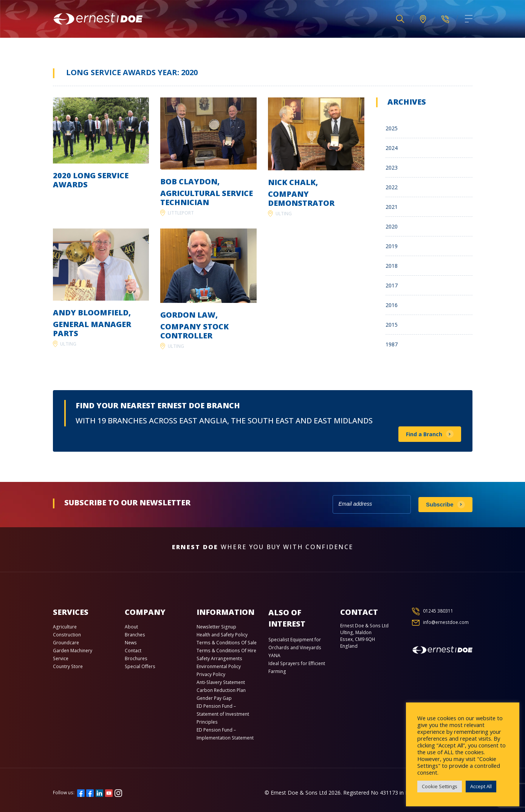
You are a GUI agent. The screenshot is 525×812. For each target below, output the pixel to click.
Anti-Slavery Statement (221, 682)
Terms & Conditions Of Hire (226, 651)
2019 (392, 246)
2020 (392, 226)
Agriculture (65, 627)
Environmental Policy (219, 666)
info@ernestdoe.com (446, 622)
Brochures (136, 658)
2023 (392, 167)
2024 (392, 148)
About (131, 627)
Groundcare (66, 643)
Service (61, 658)
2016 (392, 305)
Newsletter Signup (216, 627)
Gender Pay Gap (214, 698)
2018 (392, 266)
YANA (274, 655)
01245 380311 (438, 611)
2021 (392, 207)
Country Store (68, 666)
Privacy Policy (211, 674)
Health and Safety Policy (222, 635)
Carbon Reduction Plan (221, 690)
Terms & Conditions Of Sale (227, 643)
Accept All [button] (481, 786)
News (131, 643)
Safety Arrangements (219, 658)
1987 (392, 344)
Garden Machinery (73, 651)
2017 (392, 285)
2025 (392, 128)
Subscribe (440, 504)
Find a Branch (424, 434)
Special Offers (140, 666)
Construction (67, 635)
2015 (392, 325)
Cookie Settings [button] (440, 786)
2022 (392, 187)
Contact (133, 651)
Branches (135, 635)
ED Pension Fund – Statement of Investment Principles (223, 714)
